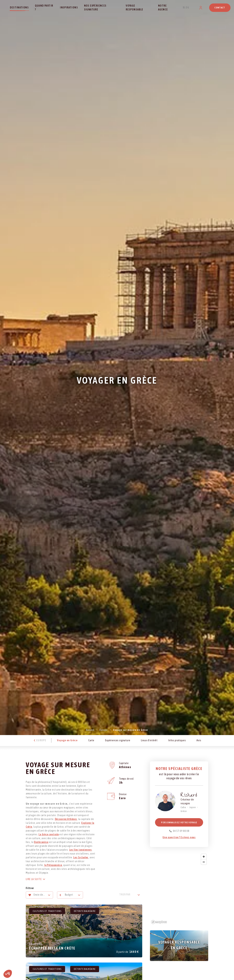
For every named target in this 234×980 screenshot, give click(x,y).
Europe (104, 730)
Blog (186, 7)
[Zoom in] (204, 857)
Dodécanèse (41, 842)
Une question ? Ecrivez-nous (179, 837)
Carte (91, 740)
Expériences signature (118, 740)
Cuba (183, 807)
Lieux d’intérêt (149, 740)
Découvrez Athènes (66, 819)
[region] (179, 889)
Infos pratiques (177, 740)
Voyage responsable (134, 8)
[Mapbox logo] (159, 922)
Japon (193, 807)
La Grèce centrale (49, 834)
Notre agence (163, 8)
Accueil (90, 730)
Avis (199, 740)
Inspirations (69, 7)
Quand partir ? (44, 8)
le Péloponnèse (53, 865)
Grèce (184, 811)
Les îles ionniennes (81, 850)
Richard (189, 796)
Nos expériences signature (95, 8)
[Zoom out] (204, 862)
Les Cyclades (81, 857)
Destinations (19, 7)
